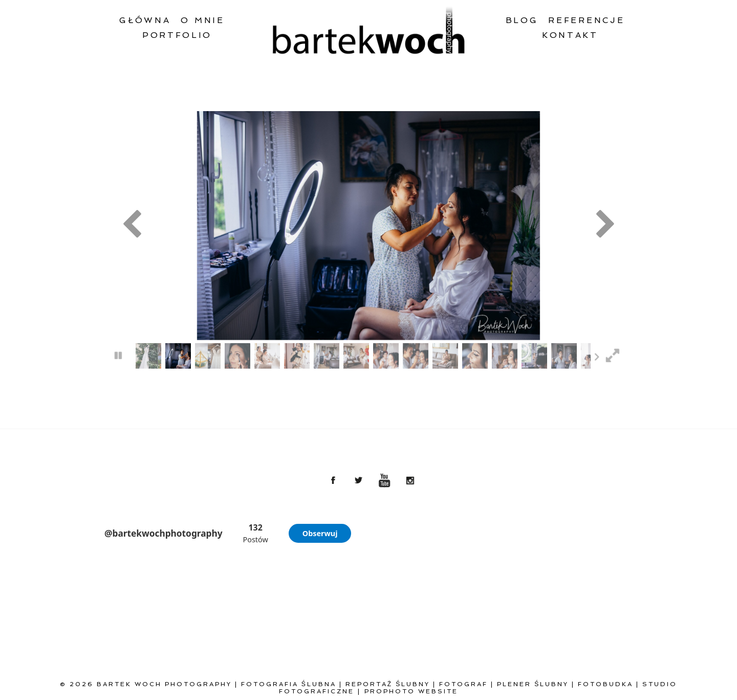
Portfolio (177, 35)
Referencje (586, 20)
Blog (522, 20)
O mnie (202, 20)
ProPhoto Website (411, 691)
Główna (145, 20)
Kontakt (570, 35)
